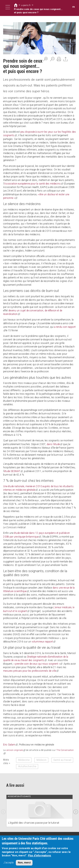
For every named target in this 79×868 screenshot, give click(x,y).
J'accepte (9, 863)
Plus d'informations (39, 856)
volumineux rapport (44, 642)
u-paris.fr (26, 5)
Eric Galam (10, 745)
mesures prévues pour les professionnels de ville (31, 671)
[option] (39, 811)
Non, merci (24, 863)
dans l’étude (55, 444)
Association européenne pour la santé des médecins (33, 184)
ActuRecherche (27, 766)
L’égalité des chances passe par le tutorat (34, 823)
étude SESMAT (13, 471)
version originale (16, 750)
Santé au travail (62, 760)
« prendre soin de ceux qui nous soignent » (38, 664)
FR (74, 7)
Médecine (24, 760)
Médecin (41, 760)
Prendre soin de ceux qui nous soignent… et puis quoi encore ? (38, 11)
